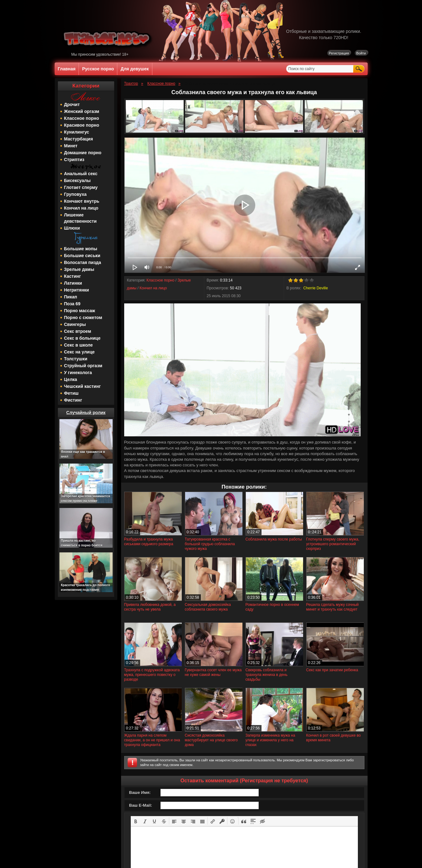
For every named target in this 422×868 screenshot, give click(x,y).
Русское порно (98, 69)
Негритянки (77, 290)
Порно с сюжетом (83, 317)
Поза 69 (72, 304)
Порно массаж (80, 311)
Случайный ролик (86, 413)
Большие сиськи (82, 256)
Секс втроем (78, 331)
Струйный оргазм (83, 366)
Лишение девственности (80, 218)
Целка (71, 379)
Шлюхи (72, 228)
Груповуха (75, 194)
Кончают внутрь (82, 201)
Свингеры (75, 324)
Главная (67, 69)
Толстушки (76, 359)
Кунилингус (77, 132)
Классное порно (82, 118)
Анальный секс (81, 174)
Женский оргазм (82, 111)
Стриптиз (74, 160)
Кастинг (73, 276)
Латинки (73, 283)
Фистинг (73, 400)
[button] (136, 821)
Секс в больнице (82, 338)
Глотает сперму (81, 187)
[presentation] (136, 821)
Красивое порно (82, 125)
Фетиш (71, 393)
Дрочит (72, 104)
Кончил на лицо (81, 208)
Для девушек (135, 69)
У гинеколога (78, 373)
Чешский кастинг (83, 386)
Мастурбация (79, 139)
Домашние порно (83, 153)
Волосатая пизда (83, 262)
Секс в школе (79, 345)
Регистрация (339, 53)
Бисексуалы (77, 180)
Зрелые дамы (79, 269)
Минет (71, 146)
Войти (361, 53)
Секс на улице (79, 352)
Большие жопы (81, 249)
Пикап (71, 297)
